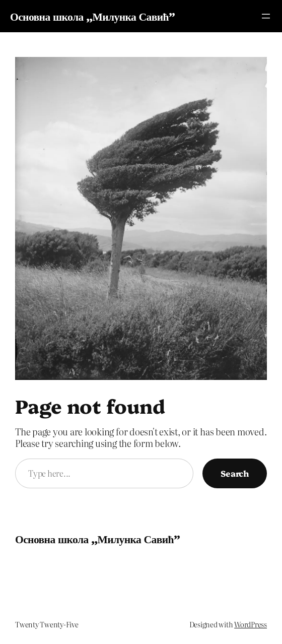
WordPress (251, 624)
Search (235, 473)
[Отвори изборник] (266, 16)
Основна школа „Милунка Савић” (92, 16)
